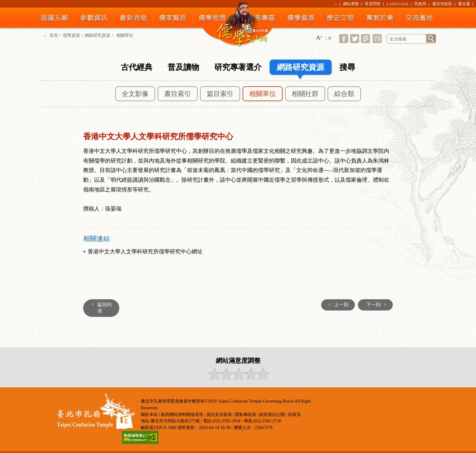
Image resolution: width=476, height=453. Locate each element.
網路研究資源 (97, 35)
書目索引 (178, 94)
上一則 (337, 305)
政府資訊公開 (272, 414)
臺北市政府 (442, 4)
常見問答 (373, 4)
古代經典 (137, 67)
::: (335, 4)
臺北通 (464, 4)
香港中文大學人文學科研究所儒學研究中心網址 (145, 252)
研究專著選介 (238, 67)
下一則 (378, 305)
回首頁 (294, 414)
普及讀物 (183, 67)
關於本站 (149, 414)
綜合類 (344, 94)
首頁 (54, 35)
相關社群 (305, 94)
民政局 (420, 4)
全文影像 (135, 94)
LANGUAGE (398, 4)
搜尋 (347, 67)
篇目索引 (220, 94)
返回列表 (100, 308)
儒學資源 (71, 35)
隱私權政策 (246, 414)
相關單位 (263, 94)
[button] (319, 38)
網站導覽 (351, 4)
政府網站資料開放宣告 (182, 414)
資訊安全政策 (219, 414)
